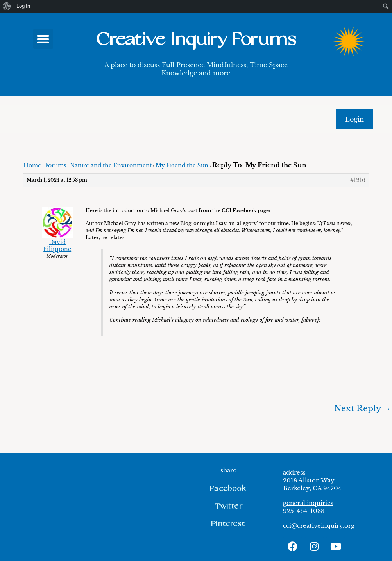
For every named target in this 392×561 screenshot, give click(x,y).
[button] (43, 39)
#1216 (358, 180)
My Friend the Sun (182, 165)
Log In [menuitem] (23, 6)
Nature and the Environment (111, 165)
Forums (55, 165)
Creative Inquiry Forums (196, 40)
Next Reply (363, 409)
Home (32, 165)
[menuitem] (7, 6)
